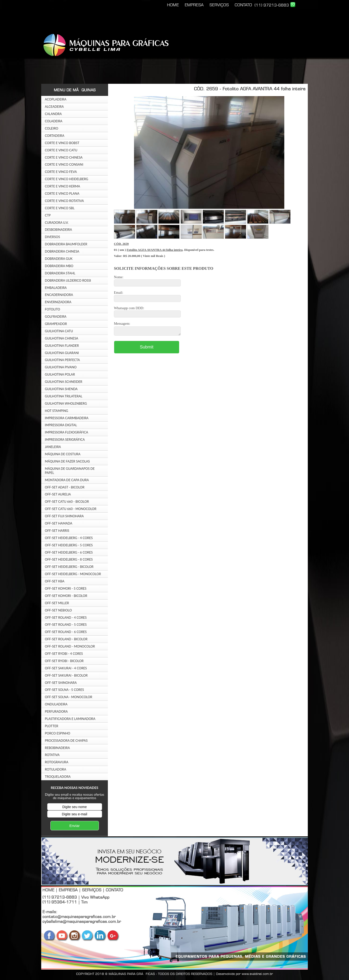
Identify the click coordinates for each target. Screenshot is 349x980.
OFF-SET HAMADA (59, 523)
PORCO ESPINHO (58, 733)
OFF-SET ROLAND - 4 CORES (66, 617)
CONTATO (243, 5)
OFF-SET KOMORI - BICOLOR (66, 596)
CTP (48, 215)
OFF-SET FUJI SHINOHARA (64, 516)
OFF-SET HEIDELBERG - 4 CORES (69, 538)
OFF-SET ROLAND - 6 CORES (66, 632)
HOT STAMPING (56, 411)
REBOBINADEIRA (57, 748)
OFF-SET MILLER (57, 603)
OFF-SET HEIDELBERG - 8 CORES (69, 559)
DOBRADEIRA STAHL (60, 273)
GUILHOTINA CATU (59, 331)
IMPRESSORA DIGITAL (61, 425)
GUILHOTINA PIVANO (61, 367)
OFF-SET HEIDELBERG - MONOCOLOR (73, 574)
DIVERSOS (52, 237)
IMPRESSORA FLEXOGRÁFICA (66, 432)
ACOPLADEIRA (56, 99)
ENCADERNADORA (59, 295)
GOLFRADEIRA (56, 316)
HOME (173, 5)
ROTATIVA (52, 755)
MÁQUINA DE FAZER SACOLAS (67, 461)
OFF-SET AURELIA (58, 494)
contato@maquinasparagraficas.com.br (79, 917)
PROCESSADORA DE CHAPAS (66, 741)
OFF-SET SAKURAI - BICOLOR (66, 675)
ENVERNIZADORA (58, 302)
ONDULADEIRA (56, 704)
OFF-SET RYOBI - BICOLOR (64, 661)
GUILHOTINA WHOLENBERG (66, 403)
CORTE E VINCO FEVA (61, 172)
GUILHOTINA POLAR (60, 374)
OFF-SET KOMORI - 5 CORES (66, 588)
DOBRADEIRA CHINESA (62, 251)
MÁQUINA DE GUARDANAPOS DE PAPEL (70, 471)
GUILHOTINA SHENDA (61, 389)
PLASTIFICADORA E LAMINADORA (70, 719)
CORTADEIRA (55, 136)
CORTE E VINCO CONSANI (64, 164)
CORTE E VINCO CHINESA (64, 157)
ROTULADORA (56, 769)
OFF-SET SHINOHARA (61, 683)
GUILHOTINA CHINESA (62, 338)
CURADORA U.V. (57, 223)
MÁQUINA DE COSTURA (63, 454)
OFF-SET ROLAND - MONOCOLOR (70, 646)
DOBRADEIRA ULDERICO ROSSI (68, 280)
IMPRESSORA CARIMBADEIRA (67, 418)
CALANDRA (53, 114)
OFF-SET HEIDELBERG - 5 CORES (69, 545)
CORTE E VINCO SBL (60, 208)
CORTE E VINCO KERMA (62, 186)
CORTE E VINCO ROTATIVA (64, 201)
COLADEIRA (54, 121)
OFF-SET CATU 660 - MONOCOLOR (71, 509)
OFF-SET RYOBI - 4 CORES (64, 654)
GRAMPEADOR (56, 324)
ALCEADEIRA (54, 107)
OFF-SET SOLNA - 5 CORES (64, 690)
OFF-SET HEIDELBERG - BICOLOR (69, 567)
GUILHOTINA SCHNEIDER (64, 382)
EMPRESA (194, 5)
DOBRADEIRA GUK (59, 259)
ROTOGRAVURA (57, 762)
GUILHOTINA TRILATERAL (64, 396)
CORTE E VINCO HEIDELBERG (67, 179)
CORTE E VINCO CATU (61, 150)
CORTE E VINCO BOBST (62, 143)
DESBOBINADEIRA (58, 230)
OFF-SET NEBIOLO (58, 610)
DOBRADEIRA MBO (59, 266)
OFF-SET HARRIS (57, 531)
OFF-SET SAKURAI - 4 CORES (66, 668)
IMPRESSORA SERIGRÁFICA (65, 440)
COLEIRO (52, 128)
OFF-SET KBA (55, 581)
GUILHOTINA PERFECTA (62, 360)
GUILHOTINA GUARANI (62, 353)
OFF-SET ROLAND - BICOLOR (66, 639)
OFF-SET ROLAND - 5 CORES (66, 625)
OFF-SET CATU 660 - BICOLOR (67, 502)
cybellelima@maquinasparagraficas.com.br (82, 921)
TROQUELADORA (58, 777)
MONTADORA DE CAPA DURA (67, 480)
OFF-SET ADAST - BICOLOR (65, 487)
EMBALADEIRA (56, 288)
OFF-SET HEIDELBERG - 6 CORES (69, 552)
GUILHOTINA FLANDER (62, 346)
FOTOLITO (52, 309)
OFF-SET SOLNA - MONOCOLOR (68, 697)
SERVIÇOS (219, 5)
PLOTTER (52, 726)
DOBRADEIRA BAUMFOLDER (66, 244)
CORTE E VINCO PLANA (62, 193)
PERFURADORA (56, 711)
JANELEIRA (53, 447)
